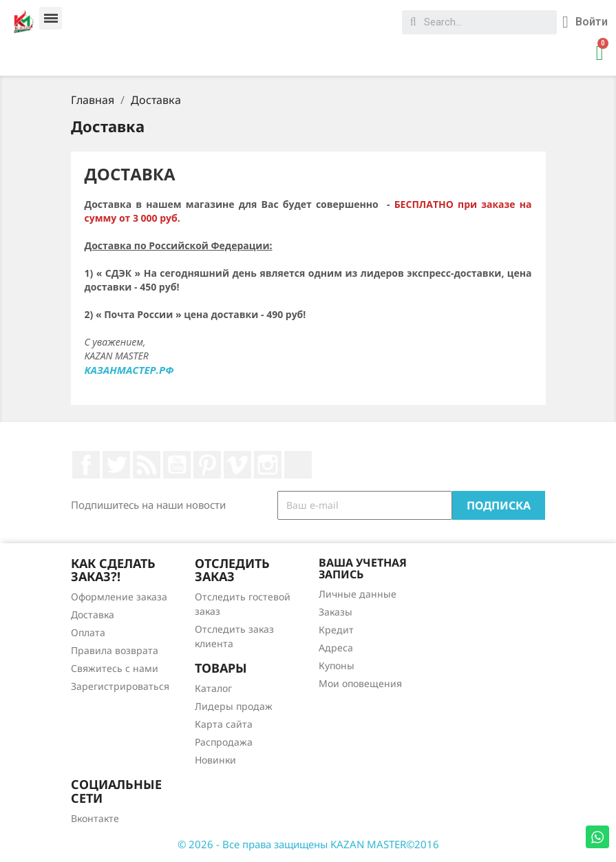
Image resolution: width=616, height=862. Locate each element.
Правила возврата (115, 650)
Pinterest (207, 465)
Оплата (88, 632)
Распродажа (224, 742)
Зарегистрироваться (120, 686)
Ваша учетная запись (363, 569)
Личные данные (358, 594)
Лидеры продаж (234, 706)
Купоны (337, 665)
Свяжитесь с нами (115, 668)
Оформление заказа (119, 597)
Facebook (86, 465)
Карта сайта (224, 724)
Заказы (336, 612)
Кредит (336, 630)
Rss (147, 465)
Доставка (93, 614)
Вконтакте (95, 818)
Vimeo (237, 465)
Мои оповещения (360, 683)
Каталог (213, 688)
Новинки (215, 760)
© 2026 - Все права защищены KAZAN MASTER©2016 (308, 844)
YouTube (177, 465)
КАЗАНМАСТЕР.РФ (129, 370)
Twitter (116, 465)
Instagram (268, 465)
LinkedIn (298, 465)
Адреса (336, 648)
